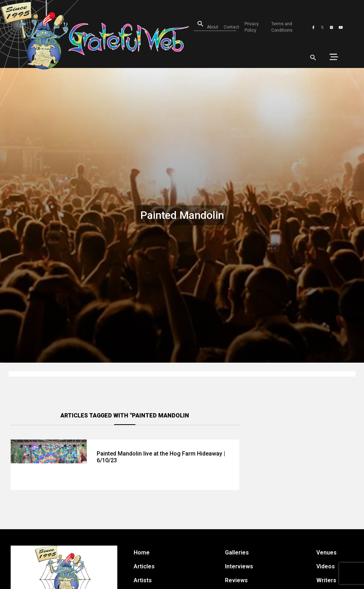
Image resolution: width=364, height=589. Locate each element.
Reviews (236, 580)
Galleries (237, 553)
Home (142, 553)
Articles (144, 566)
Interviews (239, 566)
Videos (326, 566)
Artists (143, 580)
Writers (326, 580)
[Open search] (196, 24)
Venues (326, 553)
